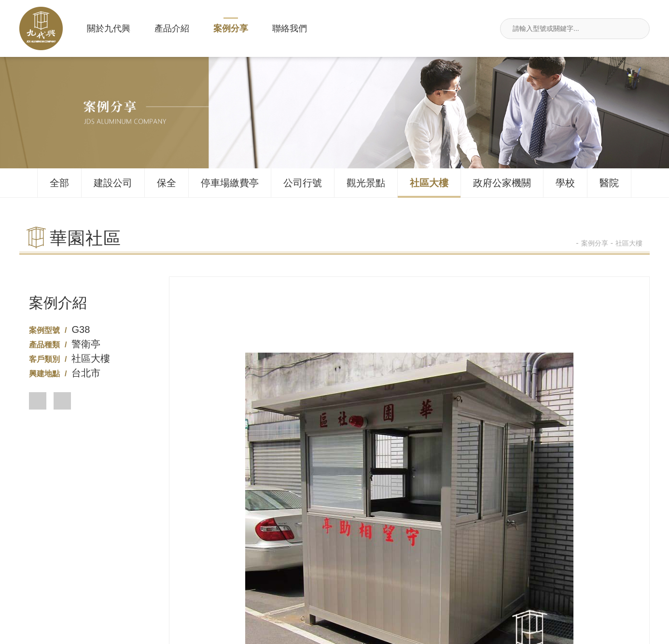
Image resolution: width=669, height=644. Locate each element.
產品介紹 (172, 28)
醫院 (609, 183)
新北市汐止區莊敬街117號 (464, 582)
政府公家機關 (502, 183)
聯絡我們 (290, 28)
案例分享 (231, 28)
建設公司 (113, 183)
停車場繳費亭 (230, 183)
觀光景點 (366, 183)
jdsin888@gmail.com (594, 582)
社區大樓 (429, 183)
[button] (38, 401)
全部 (59, 183)
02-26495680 (204, 582)
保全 (167, 183)
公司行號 (303, 183)
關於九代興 (109, 28)
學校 (565, 183)
